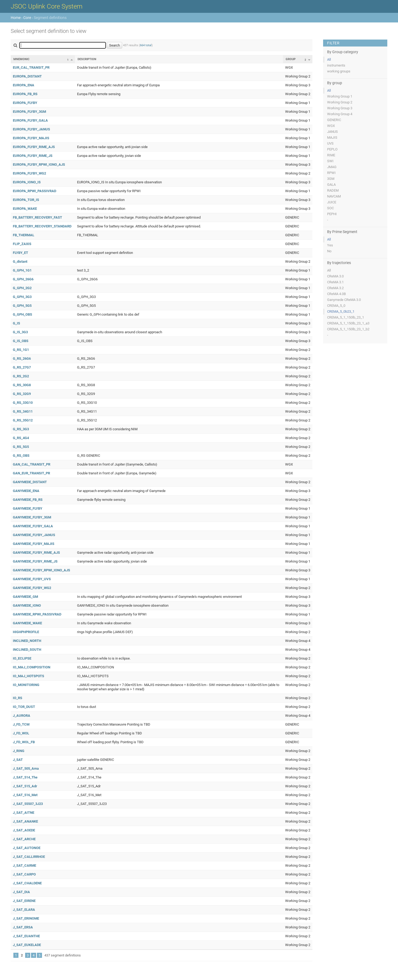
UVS (330, 143)
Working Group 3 (340, 108)
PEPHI (332, 214)
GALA (331, 185)
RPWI (331, 173)
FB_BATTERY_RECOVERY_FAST (37, 217)
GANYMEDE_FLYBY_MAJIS (34, 544)
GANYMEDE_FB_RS (28, 500)
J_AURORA (22, 716)
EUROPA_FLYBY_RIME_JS (33, 156)
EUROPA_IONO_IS (27, 182)
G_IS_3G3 (20, 332)
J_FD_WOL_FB (24, 742)
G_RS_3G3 (21, 429)
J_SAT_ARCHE (24, 839)
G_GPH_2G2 (22, 288)
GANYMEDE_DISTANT (30, 482)
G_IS (16, 323)
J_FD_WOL (21, 733)
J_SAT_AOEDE (24, 830)
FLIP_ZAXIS (22, 244)
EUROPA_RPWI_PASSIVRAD (35, 191)
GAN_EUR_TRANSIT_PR (31, 473)
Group (291, 59)
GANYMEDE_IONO (27, 605)
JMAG (332, 167)
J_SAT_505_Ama (26, 768)
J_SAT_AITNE (24, 813)
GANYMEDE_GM (25, 597)
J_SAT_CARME (24, 865)
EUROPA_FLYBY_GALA (30, 120)
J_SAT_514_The (25, 777)
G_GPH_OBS (22, 314)
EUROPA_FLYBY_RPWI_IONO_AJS (39, 164)
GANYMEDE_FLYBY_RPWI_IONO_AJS (41, 570)
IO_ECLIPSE (22, 658)
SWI (330, 161)
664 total (146, 45)
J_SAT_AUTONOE (27, 848)
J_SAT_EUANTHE (26, 936)
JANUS (332, 132)
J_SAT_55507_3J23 (28, 804)
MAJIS (332, 137)
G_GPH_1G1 (22, 270)
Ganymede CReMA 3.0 (344, 300)
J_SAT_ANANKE (25, 821)
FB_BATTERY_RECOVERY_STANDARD (42, 226)
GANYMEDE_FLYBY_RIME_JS (35, 561)
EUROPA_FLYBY (25, 103)
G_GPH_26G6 (23, 279)
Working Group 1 (340, 96)
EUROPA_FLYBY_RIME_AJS (34, 147)
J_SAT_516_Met (25, 795)
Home (16, 18)
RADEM (333, 190)
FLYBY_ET (20, 253)
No (329, 251)
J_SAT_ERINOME (26, 918)
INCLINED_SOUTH (27, 650)
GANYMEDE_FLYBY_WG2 (32, 588)
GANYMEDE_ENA (26, 491)
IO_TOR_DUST (24, 707)
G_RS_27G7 (22, 367)
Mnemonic (21, 59)
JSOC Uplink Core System (47, 6)
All (329, 59)
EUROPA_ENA (24, 85)
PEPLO (332, 149)
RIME (331, 155)
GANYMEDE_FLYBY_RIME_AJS (36, 553)
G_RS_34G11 (23, 411)
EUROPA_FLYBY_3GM (29, 112)
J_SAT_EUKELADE (27, 945)
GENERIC (334, 120)
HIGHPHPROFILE (26, 632)
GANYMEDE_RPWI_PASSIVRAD (37, 614)
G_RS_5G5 (21, 447)
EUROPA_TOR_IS (26, 200)
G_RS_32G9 (22, 394)
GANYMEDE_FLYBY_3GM (32, 517)
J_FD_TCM (21, 724)
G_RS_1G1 (21, 350)
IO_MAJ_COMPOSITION (32, 667)
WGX (331, 126)
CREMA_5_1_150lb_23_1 (346, 317)
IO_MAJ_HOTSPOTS (28, 676)
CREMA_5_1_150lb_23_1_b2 (348, 329)
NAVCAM (334, 196)
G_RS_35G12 (23, 420)
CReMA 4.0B (336, 294)
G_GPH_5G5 (22, 306)
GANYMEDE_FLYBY (28, 508)
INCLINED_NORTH (27, 641)
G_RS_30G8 (22, 385)
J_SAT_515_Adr (25, 786)
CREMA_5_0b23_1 (341, 311)
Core (27, 18)
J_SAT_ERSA (23, 927)
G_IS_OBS (21, 341)
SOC (330, 208)
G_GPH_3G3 (22, 297)
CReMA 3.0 (335, 276)
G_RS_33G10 (23, 403)
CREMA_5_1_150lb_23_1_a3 (348, 323)
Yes (330, 245)
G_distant (20, 262)
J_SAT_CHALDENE (27, 883)
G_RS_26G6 (22, 359)
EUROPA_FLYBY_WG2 (29, 173)
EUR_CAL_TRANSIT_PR (31, 67)
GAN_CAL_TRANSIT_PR (32, 464)
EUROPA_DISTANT (27, 76)
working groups (339, 71)
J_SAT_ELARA (24, 910)
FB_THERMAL (24, 235)
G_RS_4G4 (21, 438)
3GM (331, 179)
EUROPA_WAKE (25, 209)
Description (87, 59)
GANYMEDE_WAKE (27, 623)
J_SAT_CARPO (24, 874)
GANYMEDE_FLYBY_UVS (32, 579)
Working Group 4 (340, 114)
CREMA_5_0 (336, 306)
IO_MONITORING (26, 685)
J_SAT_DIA (21, 892)
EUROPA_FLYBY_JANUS (31, 129)
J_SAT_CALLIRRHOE (29, 857)
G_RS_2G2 (21, 376)
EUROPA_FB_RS (25, 94)
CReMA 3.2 (335, 288)
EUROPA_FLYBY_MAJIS (31, 138)
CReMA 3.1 (335, 282)
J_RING (19, 751)
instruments (336, 65)
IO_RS (18, 698)
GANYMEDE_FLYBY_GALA (33, 526)
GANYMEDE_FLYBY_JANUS (34, 535)
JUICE (332, 202)
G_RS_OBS (21, 456)
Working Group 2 (340, 102)
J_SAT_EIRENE (24, 901)
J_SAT (18, 760)
